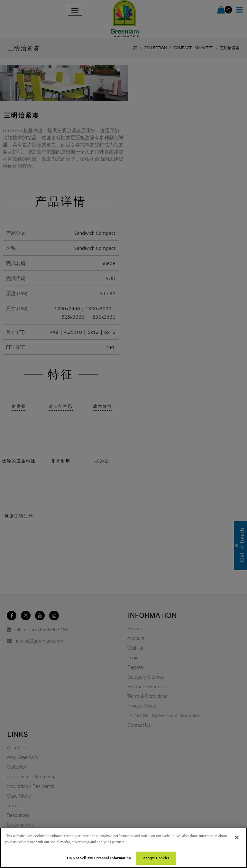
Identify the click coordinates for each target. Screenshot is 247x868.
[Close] (237, 837)
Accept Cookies (156, 858)
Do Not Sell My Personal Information (99, 858)
